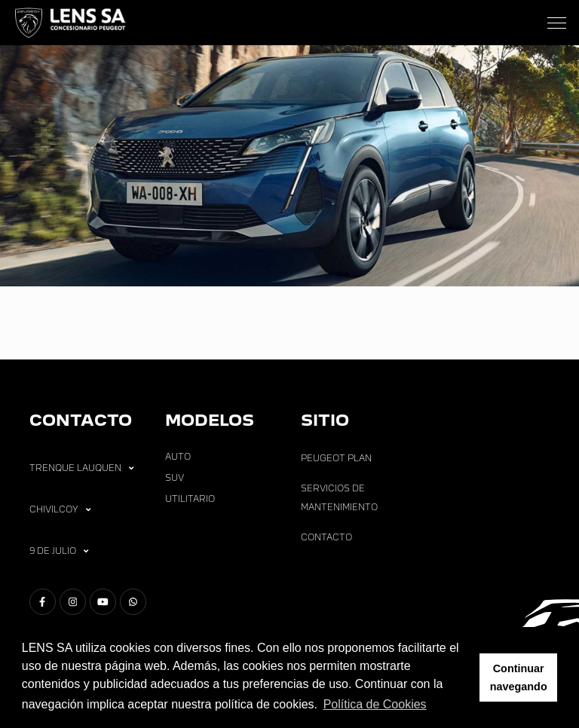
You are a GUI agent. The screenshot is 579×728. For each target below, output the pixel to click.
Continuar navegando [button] (519, 678)
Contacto (326, 537)
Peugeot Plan (336, 458)
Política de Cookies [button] (375, 704)
